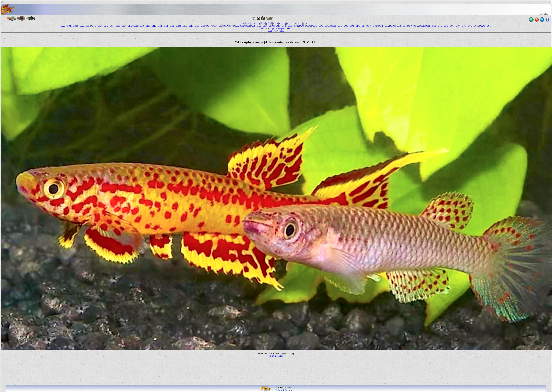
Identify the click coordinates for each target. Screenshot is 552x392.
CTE (434, 26)
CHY (209, 26)
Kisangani (281, 28)
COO (340, 26)
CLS (253, 26)
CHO (185, 26)
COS (346, 26)
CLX (265, 26)
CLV (259, 26)
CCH (112, 26)
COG (315, 26)
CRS (405, 26)
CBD (106, 26)
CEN (136, 26)
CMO (271, 26)
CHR (191, 26)
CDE (118, 26)
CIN (215, 26)
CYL (470, 26)
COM (327, 26)
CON (334, 26)
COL (321, 26)
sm (273, 356)
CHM (178, 26)
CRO (393, 26)
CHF (166, 26)
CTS (440, 26)
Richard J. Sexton (283, 390)
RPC (289, 28)
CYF (464, 26)
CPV (369, 26)
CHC (148, 26)
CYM (476, 26)
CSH (422, 26)
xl (282, 356)
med (277, 356)
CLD (242, 26)
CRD (375, 26)
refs (267, 28)
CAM (76, 26)
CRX (416, 26)
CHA (142, 26)
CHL (172, 26)
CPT (364, 26)
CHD (154, 26)
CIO (221, 26)
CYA (458, 26)
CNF (284, 26)
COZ (352, 26)
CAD (63, 26)
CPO (358, 26)
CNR (296, 26)
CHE (160, 26)
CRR (399, 26)
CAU (94, 26)
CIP (226, 26)
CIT (231, 26)
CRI (381, 26)
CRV (410, 26)
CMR (278, 26)
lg (280, 356)
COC (308, 26)
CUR (452, 26)
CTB (428, 26)
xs (270, 356)
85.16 (276, 31)
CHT (197, 26)
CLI (248, 26)
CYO (483, 26)
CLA (236, 26)
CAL (69, 26)
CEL (130, 26)
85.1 (270, 31)
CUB (446, 26)
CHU (203, 26)
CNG (290, 26)
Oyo (273, 28)
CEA (124, 26)
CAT (88, 26)
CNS (302, 26)
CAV (100, 26)
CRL (387, 26)
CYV (489, 26)
